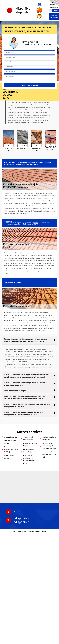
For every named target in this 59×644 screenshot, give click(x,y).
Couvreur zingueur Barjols (10, 442)
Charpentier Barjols (11, 437)
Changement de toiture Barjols (28, 438)
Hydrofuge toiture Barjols (10, 457)
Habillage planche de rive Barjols (49, 438)
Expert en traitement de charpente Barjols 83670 (49, 455)
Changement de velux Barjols (30, 445)
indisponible (22, 9)
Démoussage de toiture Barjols (28, 451)
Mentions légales (41, 531)
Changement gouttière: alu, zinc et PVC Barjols (11, 449)
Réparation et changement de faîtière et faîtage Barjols (29, 459)
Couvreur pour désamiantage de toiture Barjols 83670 (49, 446)
